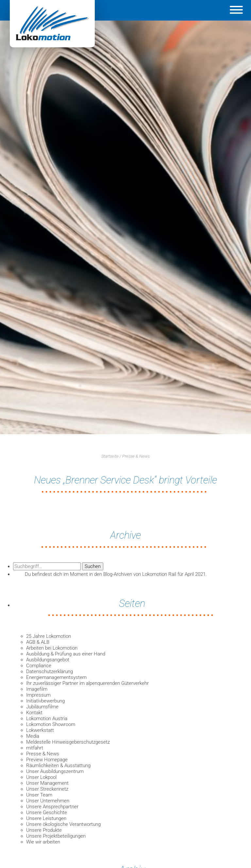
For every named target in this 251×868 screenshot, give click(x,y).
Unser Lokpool (41, 777)
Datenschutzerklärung (50, 671)
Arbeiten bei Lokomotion (52, 648)
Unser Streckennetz (47, 789)
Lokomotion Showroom (51, 724)
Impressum (38, 695)
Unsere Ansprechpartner (52, 807)
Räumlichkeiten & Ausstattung (58, 765)
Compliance (39, 666)
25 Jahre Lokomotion (49, 636)
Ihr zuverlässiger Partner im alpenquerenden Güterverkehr (87, 683)
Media (33, 736)
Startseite (110, 456)
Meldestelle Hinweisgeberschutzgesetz (68, 742)
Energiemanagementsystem (56, 677)
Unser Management (47, 783)
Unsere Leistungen (46, 818)
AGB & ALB (38, 642)
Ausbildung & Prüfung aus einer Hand (66, 654)
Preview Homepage (47, 760)
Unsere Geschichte (47, 813)
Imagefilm (37, 689)
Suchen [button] (93, 566)
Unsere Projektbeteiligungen (56, 836)
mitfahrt (35, 748)
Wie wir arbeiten (43, 842)
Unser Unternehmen (48, 801)
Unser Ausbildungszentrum (55, 771)
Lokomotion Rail (159, 574)
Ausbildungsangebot (48, 660)
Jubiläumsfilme (42, 707)
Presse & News (136, 456)
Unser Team (39, 795)
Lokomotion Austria (47, 718)
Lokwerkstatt (40, 730)
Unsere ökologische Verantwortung (63, 824)
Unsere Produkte (44, 830)
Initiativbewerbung (45, 701)
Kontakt (34, 713)
